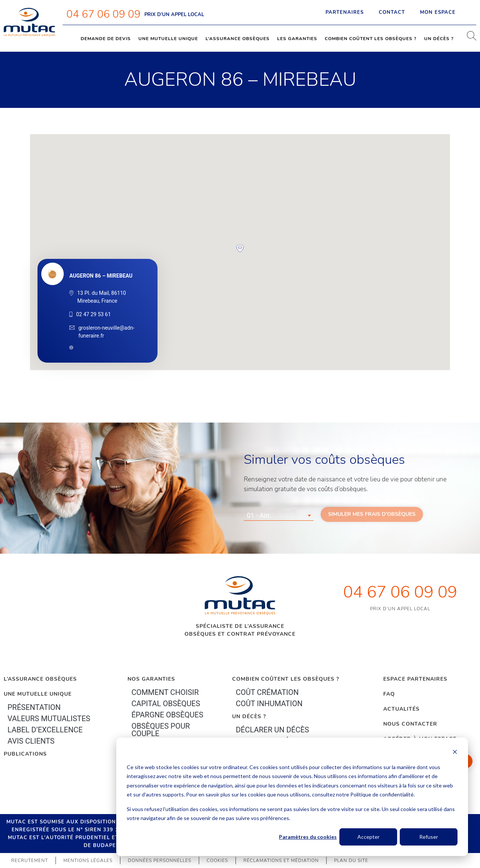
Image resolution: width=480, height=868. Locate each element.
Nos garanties (151, 679)
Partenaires (345, 12)
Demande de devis (106, 39)
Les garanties (297, 39)
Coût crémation (267, 692)
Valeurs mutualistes (49, 719)
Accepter (368, 837)
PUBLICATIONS (25, 754)
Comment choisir (165, 692)
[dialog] (292, 797)
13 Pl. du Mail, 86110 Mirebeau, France (102, 297)
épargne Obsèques (167, 715)
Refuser (429, 837)
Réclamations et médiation (281, 861)
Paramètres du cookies (308, 837)
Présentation (34, 707)
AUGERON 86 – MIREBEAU (101, 276)
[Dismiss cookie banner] (455, 753)
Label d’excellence (45, 730)
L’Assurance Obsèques (40, 679)
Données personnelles (160, 861)
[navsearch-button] (469, 39)
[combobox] (279, 515)
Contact (392, 12)
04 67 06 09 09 (103, 14)
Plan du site (351, 861)
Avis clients (31, 741)
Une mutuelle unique (168, 39)
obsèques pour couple (160, 730)
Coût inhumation (269, 704)
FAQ (389, 694)
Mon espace (444, 12)
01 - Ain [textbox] (258, 515)
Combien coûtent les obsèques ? (371, 39)
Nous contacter (410, 724)
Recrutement (30, 861)
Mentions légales (88, 861)
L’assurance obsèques (238, 39)
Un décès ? (439, 39)
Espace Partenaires (415, 679)
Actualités (401, 709)
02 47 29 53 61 (94, 314)
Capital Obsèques (166, 704)
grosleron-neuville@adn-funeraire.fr (106, 332)
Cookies (217, 861)
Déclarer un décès (272, 730)
